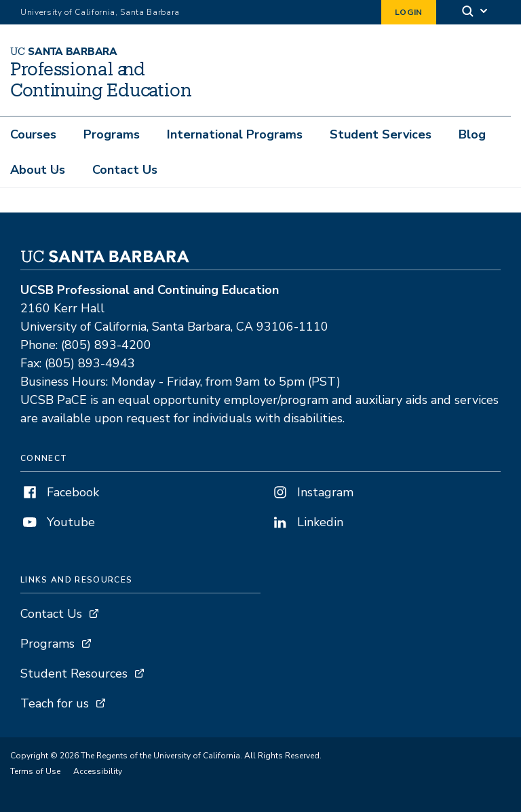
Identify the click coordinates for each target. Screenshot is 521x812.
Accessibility (98, 771)
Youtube (58, 522)
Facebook (60, 492)
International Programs (235, 134)
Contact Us (125, 170)
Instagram (312, 492)
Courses (33, 134)
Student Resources (74, 673)
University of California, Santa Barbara (100, 12)
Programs (112, 134)
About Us (38, 170)
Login (409, 12)
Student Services (381, 134)
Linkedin (307, 522)
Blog (472, 134)
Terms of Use (35, 771)
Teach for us (55, 703)
